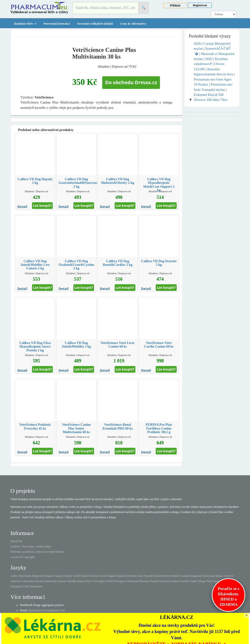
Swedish (185, 581)
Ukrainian (16, 586)
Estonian (132, 576)
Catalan (58, 576)
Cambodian (28, 581)
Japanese (229, 576)
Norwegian (99, 581)
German (94, 576)
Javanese (16, 581)
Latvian (62, 581)
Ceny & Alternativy (133, 24)
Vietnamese (36, 586)
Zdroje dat (16, 541)
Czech (76, 576)
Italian (219, 576)
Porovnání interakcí (57, 24)
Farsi (140, 576)
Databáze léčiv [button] (25, 24)
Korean (39, 581)
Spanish (121, 576)
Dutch (88, 581)
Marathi (71, 581)
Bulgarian (37, 576)
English (112, 576)
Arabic (14, 576)
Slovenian (164, 581)
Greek (103, 576)
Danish (85, 576)
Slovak (153, 581)
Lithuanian (51, 581)
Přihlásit (175, 5)
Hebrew (166, 576)
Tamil (194, 581)
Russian (144, 581)
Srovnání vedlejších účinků (95, 24)
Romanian (133, 581)
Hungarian (195, 576)
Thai (209, 581)
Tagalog (217, 581)
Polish (110, 581)
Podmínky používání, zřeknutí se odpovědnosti (37, 552)
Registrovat (200, 5)
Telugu (202, 581)
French (157, 576)
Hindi (175, 576)
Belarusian (25, 576)
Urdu (25, 586)
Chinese (68, 576)
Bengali (48, 576)
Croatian (184, 576)
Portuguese (120, 581)
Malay (80, 581)
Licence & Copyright (23, 557)
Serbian (175, 581)
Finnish (148, 576)
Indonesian (209, 576)
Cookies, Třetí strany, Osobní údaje (31, 546)
